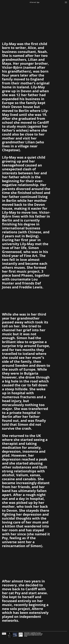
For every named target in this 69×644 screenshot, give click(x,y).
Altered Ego (35, 2)
